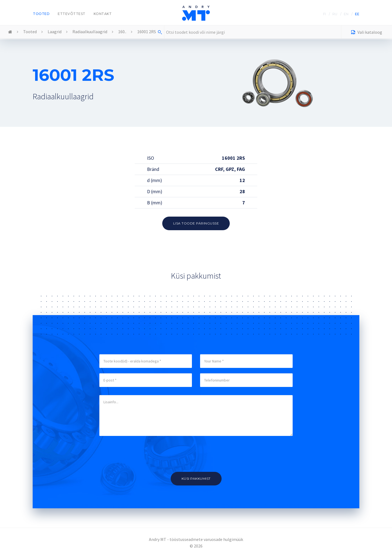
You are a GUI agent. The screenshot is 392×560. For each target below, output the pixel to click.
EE (357, 14)
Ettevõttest (72, 14)
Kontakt (103, 14)
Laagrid (55, 32)
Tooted (41, 14)
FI (324, 14)
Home (10, 32)
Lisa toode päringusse (196, 223)
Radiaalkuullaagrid (90, 32)
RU (335, 14)
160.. (122, 32)
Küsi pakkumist (196, 479)
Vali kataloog (367, 33)
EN (346, 14)
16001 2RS (147, 32)
